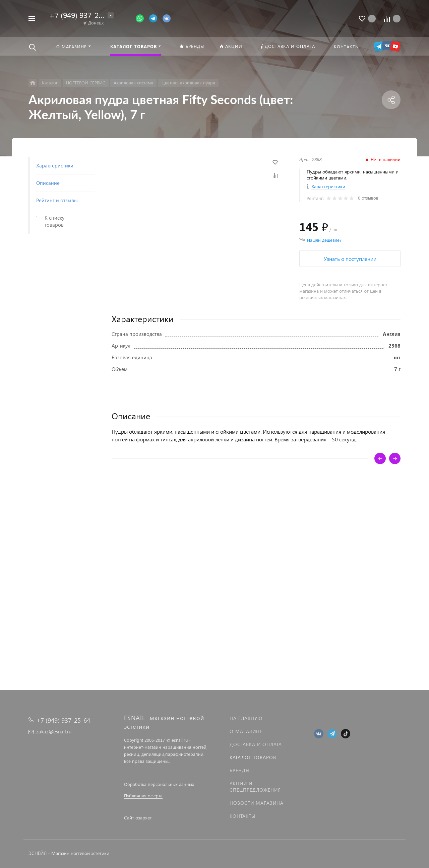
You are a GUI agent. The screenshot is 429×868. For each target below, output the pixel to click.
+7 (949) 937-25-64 (81, 15)
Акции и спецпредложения (255, 787)
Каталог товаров (253, 757)
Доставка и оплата (256, 744)
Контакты (242, 816)
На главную (246, 718)
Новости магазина (257, 803)
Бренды (240, 770)
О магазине (246, 731)
